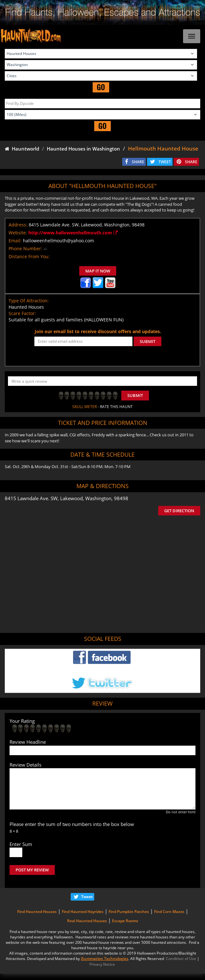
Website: (18, 233)
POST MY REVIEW (32, 870)
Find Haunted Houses (37, 912)
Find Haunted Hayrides (83, 912)
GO (101, 87)
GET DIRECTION (179, 511)
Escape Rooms (125, 921)
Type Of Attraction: (29, 301)
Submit (135, 395)
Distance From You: (29, 256)
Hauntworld (22, 149)
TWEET (165, 162)
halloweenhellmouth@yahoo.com (58, 241)
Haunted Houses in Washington (83, 149)
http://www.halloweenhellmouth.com (73, 233)
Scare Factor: (22, 313)
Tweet (87, 897)
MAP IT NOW (98, 271)
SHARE (138, 162)
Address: (18, 225)
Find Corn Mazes (169, 912)
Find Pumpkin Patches (129, 912)
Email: (15, 241)
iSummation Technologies (105, 959)
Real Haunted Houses (87, 921)
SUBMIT (148, 341)
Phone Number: (25, 248)
